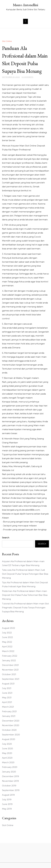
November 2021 (10, 670)
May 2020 (7, 753)
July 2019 (7, 799)
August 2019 (8, 795)
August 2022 (8, 628)
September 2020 (11, 735)
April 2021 (7, 702)
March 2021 (8, 707)
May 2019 (7, 809)
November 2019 (10, 781)
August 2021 (8, 684)
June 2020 (7, 749)
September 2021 (11, 679)
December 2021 (10, 665)
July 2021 (7, 688)
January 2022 (9, 660)
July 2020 (7, 744)
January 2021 (9, 716)
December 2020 (11, 721)
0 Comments (27, 77)
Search (6, 538)
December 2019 (10, 776)
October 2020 (9, 730)
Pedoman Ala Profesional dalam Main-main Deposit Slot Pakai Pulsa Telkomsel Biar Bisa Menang (25, 595)
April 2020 (7, 758)
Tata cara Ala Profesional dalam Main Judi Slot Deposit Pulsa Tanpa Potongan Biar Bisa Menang (25, 574)
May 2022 (7, 642)
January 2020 (9, 772)
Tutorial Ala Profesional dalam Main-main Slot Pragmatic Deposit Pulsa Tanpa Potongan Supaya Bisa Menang (25, 608)
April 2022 (7, 647)
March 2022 (8, 651)
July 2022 (7, 633)
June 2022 (7, 637)
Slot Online (7, 41)
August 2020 (9, 739)
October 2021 (9, 674)
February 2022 (10, 656)
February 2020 (10, 767)
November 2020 (11, 725)
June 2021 (7, 693)
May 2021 (7, 698)
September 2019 (11, 790)
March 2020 (8, 762)
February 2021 (9, 711)
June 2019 (7, 804)
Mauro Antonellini (26, 5)
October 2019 (9, 786)
